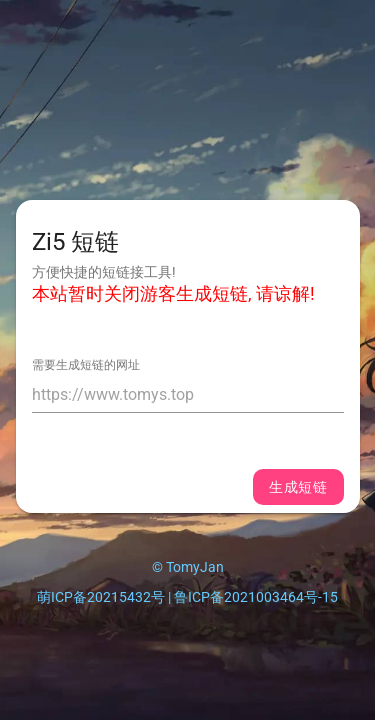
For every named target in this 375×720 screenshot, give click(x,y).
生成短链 (298, 487)
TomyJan (195, 567)
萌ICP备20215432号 (101, 597)
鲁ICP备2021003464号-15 (256, 597)
